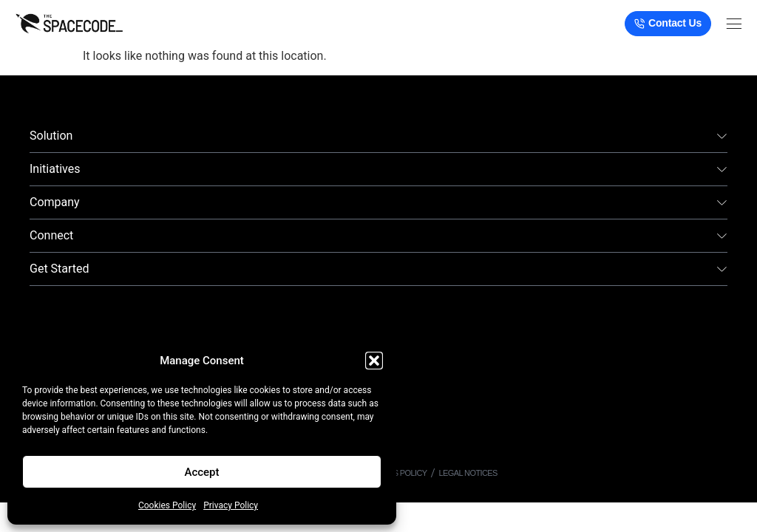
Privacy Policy (231, 505)
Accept (201, 472)
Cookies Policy (167, 505)
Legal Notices (468, 473)
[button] (374, 361)
